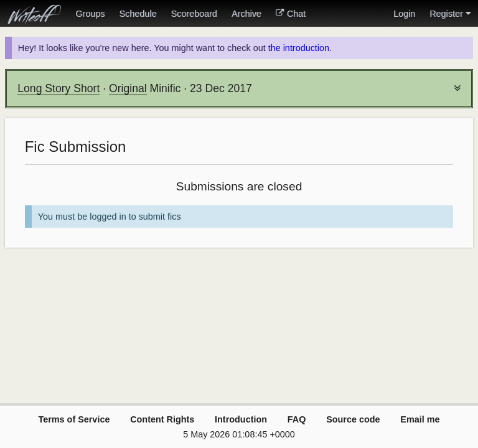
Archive (246, 14)
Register (450, 14)
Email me (420, 419)
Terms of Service (74, 419)
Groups (90, 14)
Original (128, 88)
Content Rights (162, 419)
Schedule (138, 14)
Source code (353, 419)
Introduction (241, 419)
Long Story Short (59, 88)
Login (404, 14)
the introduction (299, 48)
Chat (291, 14)
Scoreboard (194, 14)
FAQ (297, 419)
